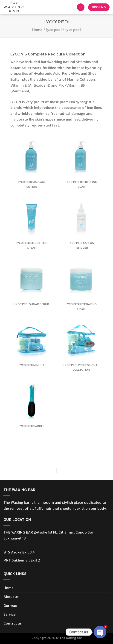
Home (37, 30)
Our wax (10, 605)
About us (11, 597)
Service (10, 614)
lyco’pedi (54, 30)
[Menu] (81, 7)
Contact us (12, 623)
